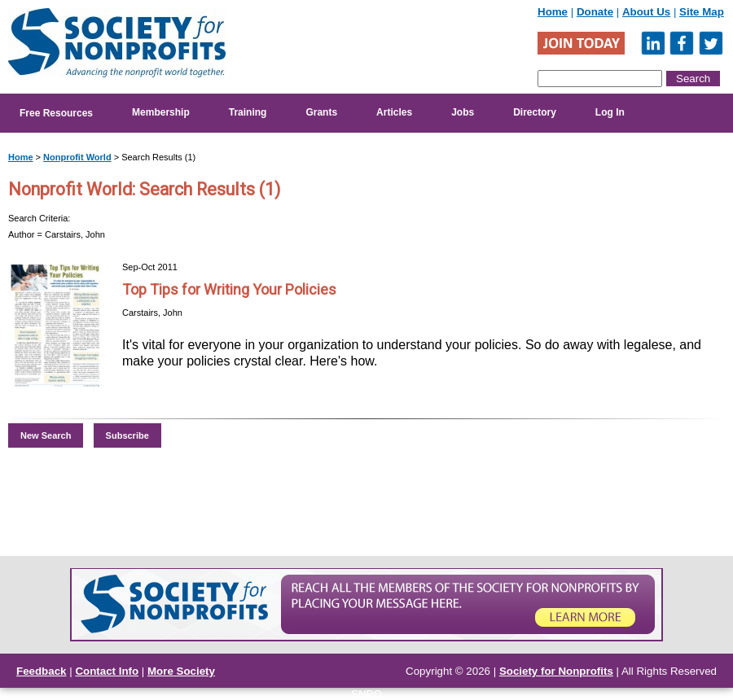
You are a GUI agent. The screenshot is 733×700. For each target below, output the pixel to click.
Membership (161, 112)
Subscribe (127, 435)
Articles (394, 112)
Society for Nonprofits (556, 671)
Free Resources (56, 113)
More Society (181, 671)
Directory (535, 112)
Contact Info (107, 671)
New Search (46, 435)
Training (248, 112)
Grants (321, 112)
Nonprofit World (77, 157)
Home (553, 12)
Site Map (702, 12)
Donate (595, 12)
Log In (610, 112)
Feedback (42, 671)
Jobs (463, 112)
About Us (646, 12)
